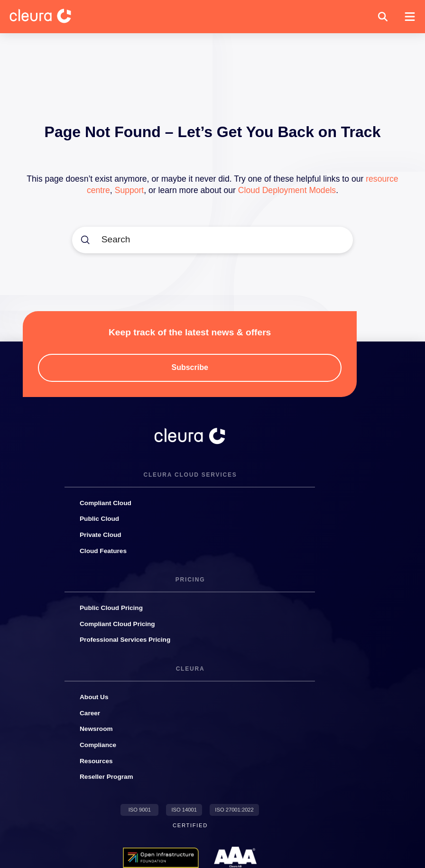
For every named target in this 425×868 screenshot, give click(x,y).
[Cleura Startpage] (48, 17)
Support (129, 190)
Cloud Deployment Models (287, 190)
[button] (383, 17)
